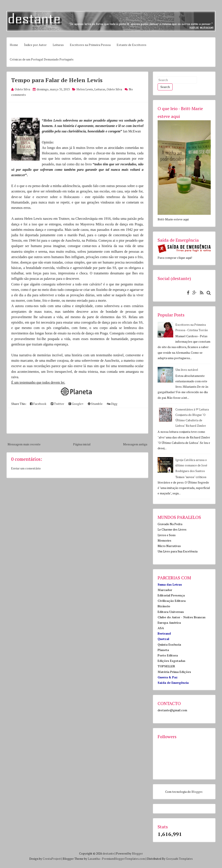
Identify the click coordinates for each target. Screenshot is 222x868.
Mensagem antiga (135, 444)
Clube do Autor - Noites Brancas (182, 617)
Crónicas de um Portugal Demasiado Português (42, 59)
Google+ (76, 404)
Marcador (165, 590)
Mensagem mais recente (24, 444)
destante (108, 853)
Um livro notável (187, 370)
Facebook (38, 404)
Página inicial (82, 444)
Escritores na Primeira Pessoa (90, 45)
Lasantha (94, 859)
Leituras (58, 45)
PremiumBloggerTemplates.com (123, 859)
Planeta (163, 650)
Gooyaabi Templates (179, 859)
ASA (161, 628)
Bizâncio (164, 606)
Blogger (197, 792)
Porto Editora (168, 655)
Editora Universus (171, 612)
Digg (112, 404)
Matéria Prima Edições (174, 672)
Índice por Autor (35, 45)
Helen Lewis (85, 89)
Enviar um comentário (26, 468)
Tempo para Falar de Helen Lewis (57, 80)
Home (14, 45)
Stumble (95, 404)
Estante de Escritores (131, 45)
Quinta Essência (169, 644)
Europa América (169, 623)
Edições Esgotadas (171, 661)
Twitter (57, 404)
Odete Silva (114, 89)
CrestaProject (52, 859)
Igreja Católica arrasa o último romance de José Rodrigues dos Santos (191, 465)
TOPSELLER (166, 666)
